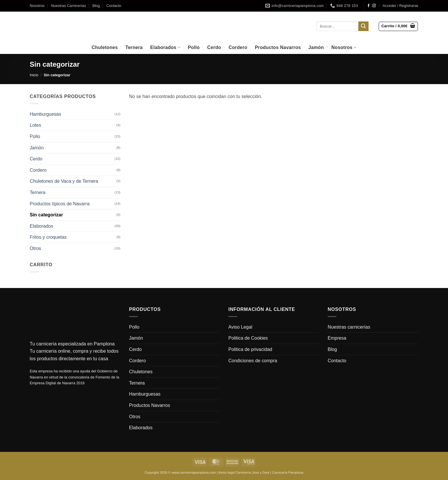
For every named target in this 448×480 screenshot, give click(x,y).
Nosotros (37, 6)
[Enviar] (363, 26)
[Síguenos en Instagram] (374, 6)
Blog (96, 6)
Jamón (316, 47)
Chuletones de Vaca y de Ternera (64, 181)
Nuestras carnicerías (349, 327)
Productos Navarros (278, 47)
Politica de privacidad (250, 349)
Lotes (36, 125)
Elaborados (165, 47)
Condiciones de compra (253, 361)
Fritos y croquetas (48, 237)
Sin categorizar (47, 215)
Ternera (134, 47)
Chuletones (105, 47)
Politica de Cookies (248, 338)
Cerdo (214, 47)
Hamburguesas (46, 114)
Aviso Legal (240, 327)
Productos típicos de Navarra (60, 204)
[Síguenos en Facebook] (369, 6)
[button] (400, 6)
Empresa (337, 338)
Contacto (114, 6)
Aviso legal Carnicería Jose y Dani (244, 472)
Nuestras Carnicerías (68, 6)
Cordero (238, 47)
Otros (36, 248)
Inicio (34, 75)
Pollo (194, 47)
